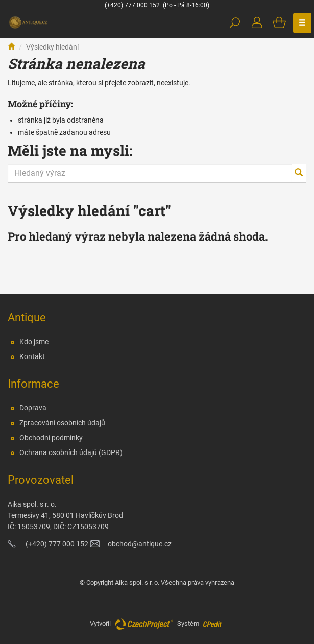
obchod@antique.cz (140, 544)
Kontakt (32, 356)
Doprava (33, 408)
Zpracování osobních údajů (62, 423)
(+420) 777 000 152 (132, 5)
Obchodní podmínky (51, 438)
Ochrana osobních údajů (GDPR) (71, 452)
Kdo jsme (34, 342)
